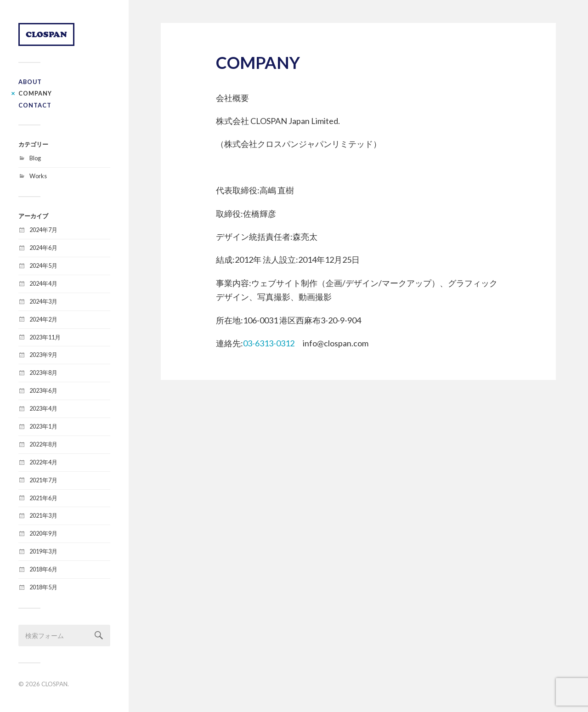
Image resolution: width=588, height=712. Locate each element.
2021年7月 (43, 480)
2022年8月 (43, 444)
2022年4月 (43, 462)
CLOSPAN (46, 34)
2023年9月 (43, 355)
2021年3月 (43, 515)
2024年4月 (43, 283)
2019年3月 (43, 551)
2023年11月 (45, 337)
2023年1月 (43, 426)
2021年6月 (43, 498)
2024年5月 (43, 266)
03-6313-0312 (269, 343)
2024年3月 (43, 301)
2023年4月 (43, 408)
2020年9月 (43, 533)
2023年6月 (43, 390)
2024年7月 (43, 230)
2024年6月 (43, 248)
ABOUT (30, 82)
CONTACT (35, 105)
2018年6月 (43, 569)
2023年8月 (43, 373)
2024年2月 (43, 319)
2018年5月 (43, 587)
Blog (35, 158)
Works (38, 176)
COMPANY (35, 93)
